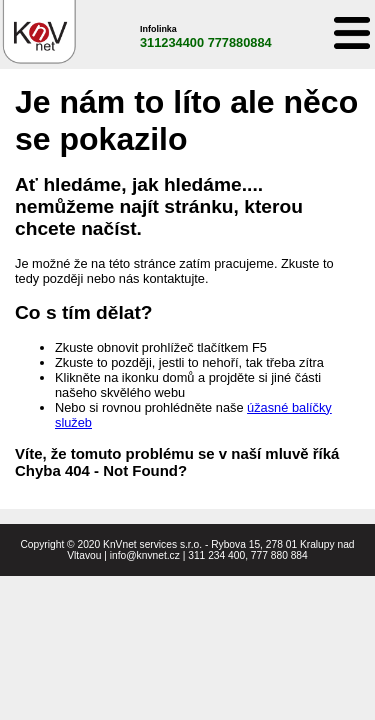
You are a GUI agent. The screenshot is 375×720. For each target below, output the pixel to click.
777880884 (240, 42)
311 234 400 (216, 555)
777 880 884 (279, 555)
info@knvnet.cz (145, 555)
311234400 (172, 42)
